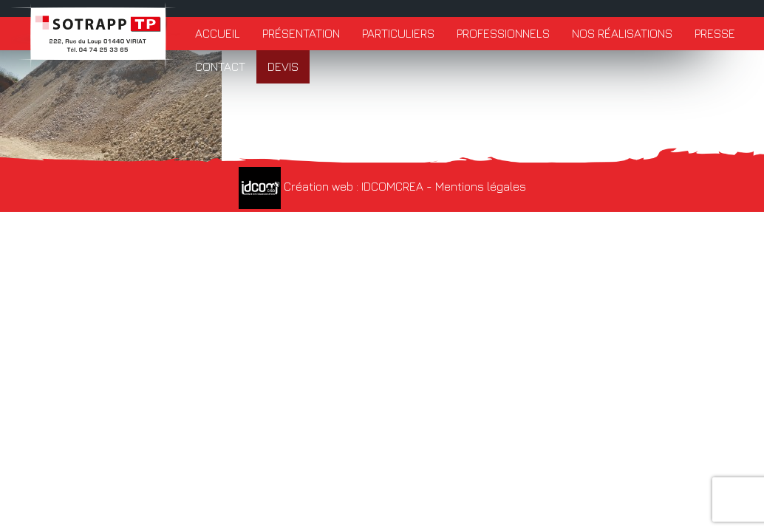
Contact (220, 66)
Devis (283, 66)
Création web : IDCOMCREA (331, 186)
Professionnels (503, 33)
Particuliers (398, 33)
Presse (715, 33)
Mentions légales (481, 186)
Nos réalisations (622, 33)
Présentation (301, 33)
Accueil (218, 33)
